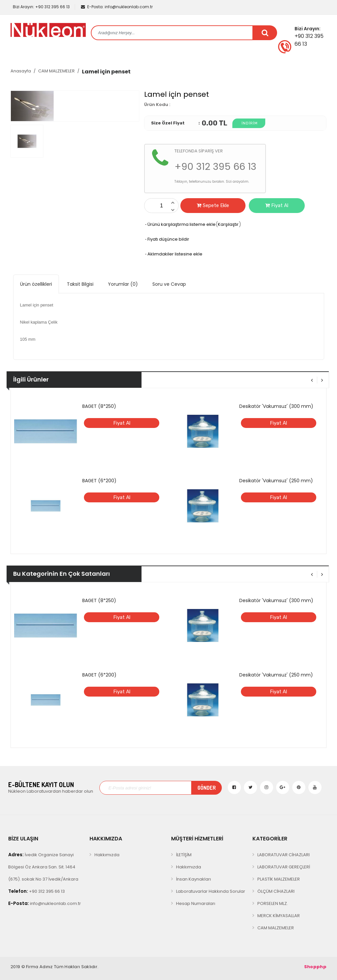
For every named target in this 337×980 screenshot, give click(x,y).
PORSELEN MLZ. (273, 903)
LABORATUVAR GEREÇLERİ (284, 867)
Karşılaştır (228, 224)
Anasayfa (21, 71)
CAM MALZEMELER (56, 71)
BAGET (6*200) (99, 481)
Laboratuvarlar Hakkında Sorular (211, 891)
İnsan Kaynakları (194, 879)
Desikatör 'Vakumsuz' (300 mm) (276, 406)
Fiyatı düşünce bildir (167, 239)
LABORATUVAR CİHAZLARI (284, 855)
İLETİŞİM (184, 855)
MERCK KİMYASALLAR (279, 916)
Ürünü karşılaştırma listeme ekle (180, 224)
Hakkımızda (107, 855)
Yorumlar (123, 284)
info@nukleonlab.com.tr (117, 7)
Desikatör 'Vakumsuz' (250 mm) (276, 481)
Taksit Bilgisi (80, 284)
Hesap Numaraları (196, 903)
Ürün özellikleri (36, 284)
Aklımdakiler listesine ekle (173, 254)
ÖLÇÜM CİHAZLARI (276, 891)
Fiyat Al (277, 205)
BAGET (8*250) (99, 406)
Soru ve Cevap (169, 284)
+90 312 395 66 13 (41, 7)
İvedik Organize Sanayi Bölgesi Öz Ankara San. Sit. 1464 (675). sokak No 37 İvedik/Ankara (43, 867)
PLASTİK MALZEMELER (279, 879)
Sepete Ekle (213, 205)
